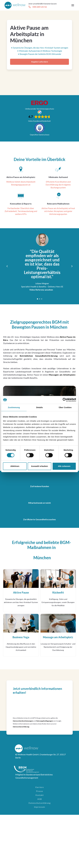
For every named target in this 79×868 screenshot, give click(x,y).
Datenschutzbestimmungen (23, 721)
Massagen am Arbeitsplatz (62, 375)
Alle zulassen (64, 466)
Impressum (39, 807)
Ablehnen (15, 466)
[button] (73, 5)
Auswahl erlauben (39, 466)
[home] (15, 5)
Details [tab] (40, 407)
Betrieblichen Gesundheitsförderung (39, 356)
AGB (40, 799)
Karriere (39, 787)
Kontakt (40, 795)
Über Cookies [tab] (65, 407)
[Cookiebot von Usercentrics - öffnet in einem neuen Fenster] (65, 400)
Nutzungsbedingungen (45, 721)
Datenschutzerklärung (21, 727)
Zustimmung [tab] (14, 407)
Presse (39, 791)
